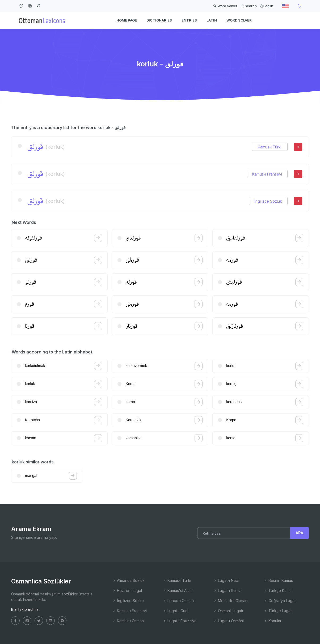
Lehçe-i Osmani (179, 601)
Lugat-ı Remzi (227, 590)
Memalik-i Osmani (231, 601)
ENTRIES (189, 20)
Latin (212, 20)
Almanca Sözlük (128, 580)
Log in (267, 6)
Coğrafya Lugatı (280, 601)
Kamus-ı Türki (270, 147)
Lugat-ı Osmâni (228, 621)
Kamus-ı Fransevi (267, 174)
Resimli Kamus (278, 580)
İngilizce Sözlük (268, 201)
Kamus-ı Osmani (128, 621)
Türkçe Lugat (278, 611)
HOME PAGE (127, 20)
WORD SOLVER (239, 20)
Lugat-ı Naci (226, 580)
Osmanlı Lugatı (228, 611)
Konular (273, 621)
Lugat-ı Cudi (176, 611)
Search (249, 6)
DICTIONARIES (159, 20)
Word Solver (225, 6)
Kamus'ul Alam (178, 590)
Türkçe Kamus (279, 590)
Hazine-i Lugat (127, 590)
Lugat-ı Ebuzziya (180, 621)
